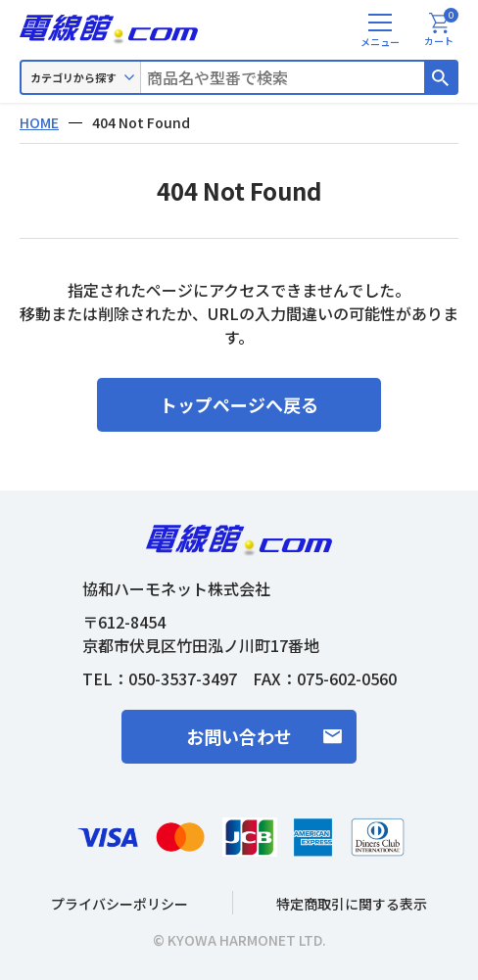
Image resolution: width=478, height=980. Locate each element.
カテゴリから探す (73, 77)
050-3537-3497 (183, 678)
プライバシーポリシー (119, 904)
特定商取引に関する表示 (352, 904)
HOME (39, 122)
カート (441, 30)
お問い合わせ (239, 736)
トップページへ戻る (239, 404)
